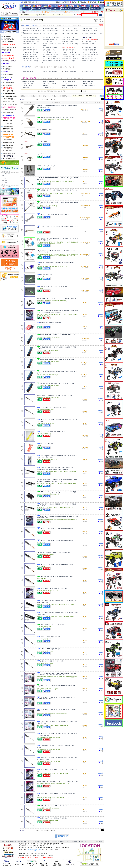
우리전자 (4, 180)
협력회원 (100, 841)
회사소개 (4, 841)
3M (3, 176)
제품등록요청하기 (72, 841)
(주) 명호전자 (6, 171)
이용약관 (20, 841)
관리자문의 (27, 841)
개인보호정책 (12, 841)
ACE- (3, 185)
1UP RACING (6, 174)
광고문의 (53, 841)
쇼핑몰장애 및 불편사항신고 (41, 841)
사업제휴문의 (61, 841)
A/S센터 (81, 841)
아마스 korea (6, 178)
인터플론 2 (5, 182)
